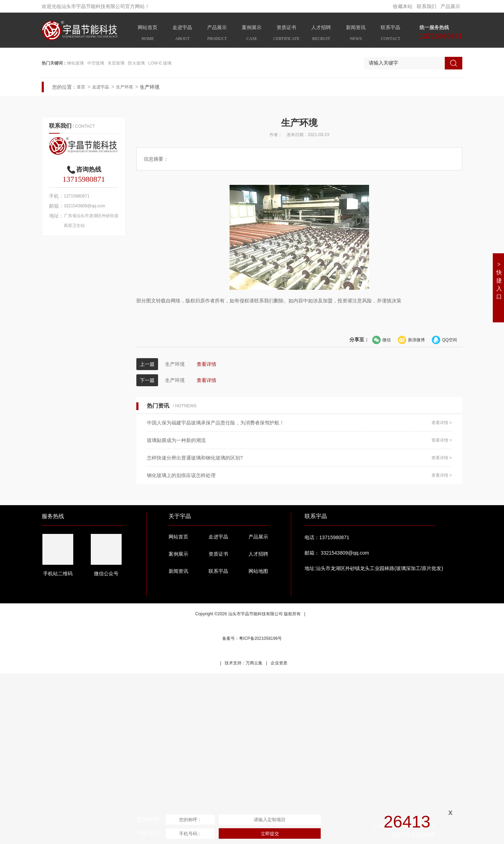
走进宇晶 (182, 34)
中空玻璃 (96, 234)
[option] (252, 133)
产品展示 (450, 6)
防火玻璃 (136, 234)
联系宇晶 (391, 34)
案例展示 (252, 34)
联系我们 (427, 6)
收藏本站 (403, 6)
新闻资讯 (356, 34)
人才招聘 (321, 34)
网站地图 (258, 742)
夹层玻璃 (116, 234)
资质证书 (287, 34)
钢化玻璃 (75, 234)
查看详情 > (442, 593)
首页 (81, 257)
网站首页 (148, 34)
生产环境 (124, 257)
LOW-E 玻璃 (160, 234)
